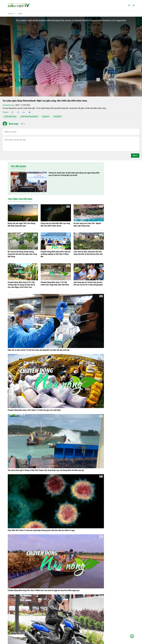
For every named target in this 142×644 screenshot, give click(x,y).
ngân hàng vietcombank (29, 116)
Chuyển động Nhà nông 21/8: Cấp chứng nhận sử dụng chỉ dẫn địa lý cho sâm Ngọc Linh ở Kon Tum (21, 285)
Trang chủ (11, 14)
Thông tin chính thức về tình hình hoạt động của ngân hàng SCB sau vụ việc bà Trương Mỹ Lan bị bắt (74, 174)
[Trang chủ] (19, 5)
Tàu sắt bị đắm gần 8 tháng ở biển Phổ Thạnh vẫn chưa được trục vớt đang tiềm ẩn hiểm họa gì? (46, 470)
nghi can (46, 116)
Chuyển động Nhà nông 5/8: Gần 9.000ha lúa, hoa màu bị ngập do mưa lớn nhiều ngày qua (44, 590)
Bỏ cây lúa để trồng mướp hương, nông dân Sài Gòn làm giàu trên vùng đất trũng (22, 254)
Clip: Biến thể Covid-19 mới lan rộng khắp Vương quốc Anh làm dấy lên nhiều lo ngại (41, 530)
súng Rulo (57, 116)
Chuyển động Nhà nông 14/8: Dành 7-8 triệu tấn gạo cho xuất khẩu (34, 410)
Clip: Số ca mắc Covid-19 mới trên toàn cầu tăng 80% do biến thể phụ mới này (39, 350)
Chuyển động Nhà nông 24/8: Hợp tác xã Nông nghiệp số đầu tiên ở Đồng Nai (56, 254)
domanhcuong (8, 105)
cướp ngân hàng (10, 116)
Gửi (135, 156)
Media (20, 14)
